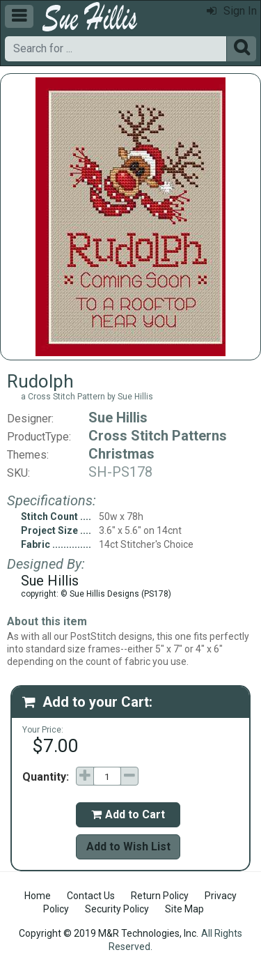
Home (38, 896)
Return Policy (160, 896)
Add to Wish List (128, 847)
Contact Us (91, 896)
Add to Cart (128, 814)
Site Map (184, 909)
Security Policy (117, 909)
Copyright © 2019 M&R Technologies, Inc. (109, 933)
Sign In (232, 11)
